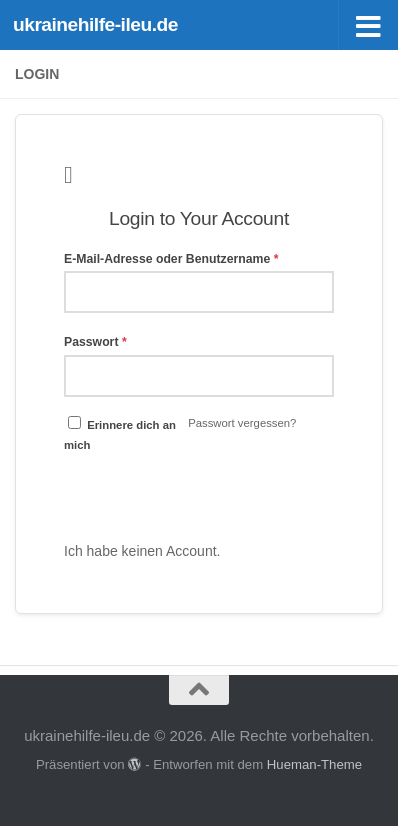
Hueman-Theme (314, 764)
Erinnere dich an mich (120, 433)
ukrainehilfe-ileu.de (95, 24)
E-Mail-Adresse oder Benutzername (171, 259)
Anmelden (198, 492)
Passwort (95, 342)
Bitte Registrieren (277, 551)
